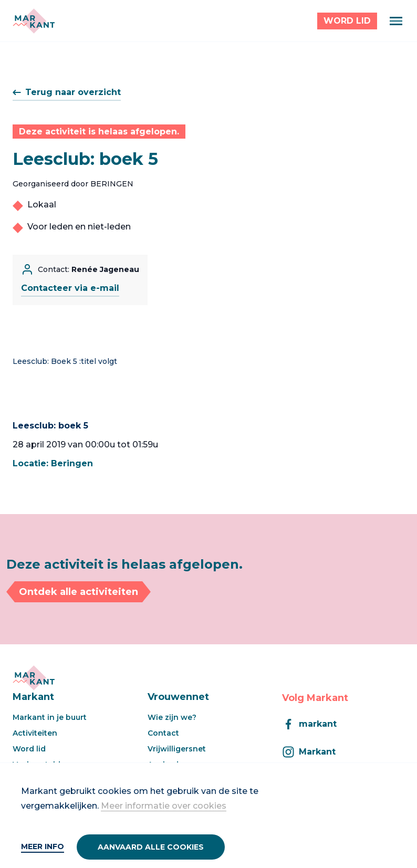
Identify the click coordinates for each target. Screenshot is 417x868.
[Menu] (396, 21)
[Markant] (34, 21)
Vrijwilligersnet (177, 749)
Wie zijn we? (172, 717)
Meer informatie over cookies (164, 806)
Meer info (43, 846)
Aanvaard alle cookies (151, 847)
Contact (163, 733)
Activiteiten (35, 733)
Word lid (29, 749)
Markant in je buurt (50, 717)
